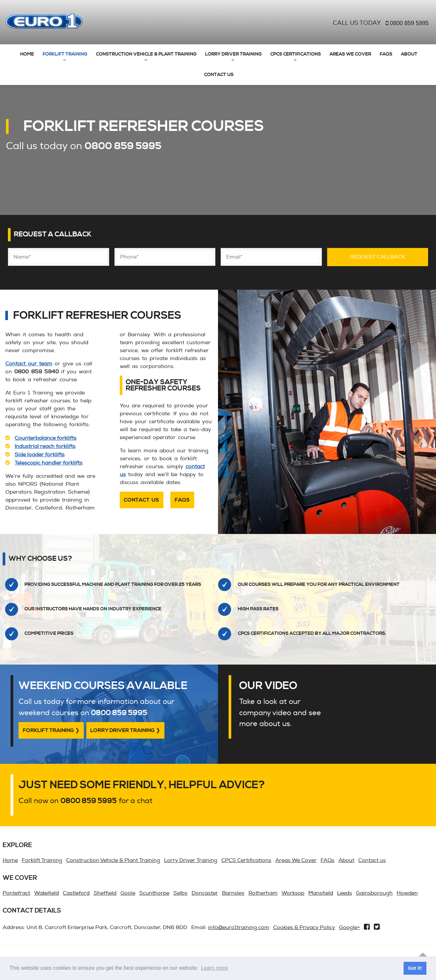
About (409, 54)
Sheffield (105, 893)
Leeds (345, 893)
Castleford (76, 893)
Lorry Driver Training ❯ (125, 730)
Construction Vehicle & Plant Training (146, 54)
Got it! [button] (415, 968)
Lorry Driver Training (233, 54)
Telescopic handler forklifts (48, 463)
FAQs (386, 54)
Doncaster (205, 893)
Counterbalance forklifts (45, 438)
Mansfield (321, 893)
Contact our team (29, 364)
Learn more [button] (214, 968)
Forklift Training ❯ (51, 730)
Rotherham (263, 893)
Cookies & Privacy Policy (304, 927)
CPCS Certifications (296, 54)
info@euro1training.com (239, 927)
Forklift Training (65, 54)
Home (27, 54)
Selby (180, 893)
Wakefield (46, 893)
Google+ (349, 927)
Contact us (219, 75)
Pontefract (16, 893)
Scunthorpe (154, 893)
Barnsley (233, 893)
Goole (128, 893)
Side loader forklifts (40, 455)
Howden (407, 893)
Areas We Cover (350, 54)
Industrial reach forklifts (45, 446)
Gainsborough (374, 893)
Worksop (293, 893)
